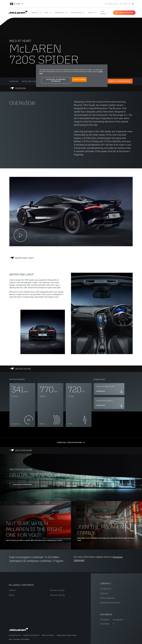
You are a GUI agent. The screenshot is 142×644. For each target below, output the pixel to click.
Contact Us (106, 589)
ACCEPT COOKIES (79, 79)
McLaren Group (57, 590)
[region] (72, 76)
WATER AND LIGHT (30, 81)
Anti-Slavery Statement (19, 639)
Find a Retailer (107, 598)
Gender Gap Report (31, 635)
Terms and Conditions (67, 635)
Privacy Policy (48, 635)
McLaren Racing (58, 595)
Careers (12, 590)
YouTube (105, 624)
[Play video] (20, 235)
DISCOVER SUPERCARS (22, 485)
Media (12, 595)
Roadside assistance (110, 603)
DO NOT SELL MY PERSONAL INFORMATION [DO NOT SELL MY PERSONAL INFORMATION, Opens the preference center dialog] (56, 80)
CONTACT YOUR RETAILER (119, 81)
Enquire (104, 593)
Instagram (118, 619)
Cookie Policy (15, 635)
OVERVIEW (14, 81)
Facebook (105, 619)
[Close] (104, 67)
